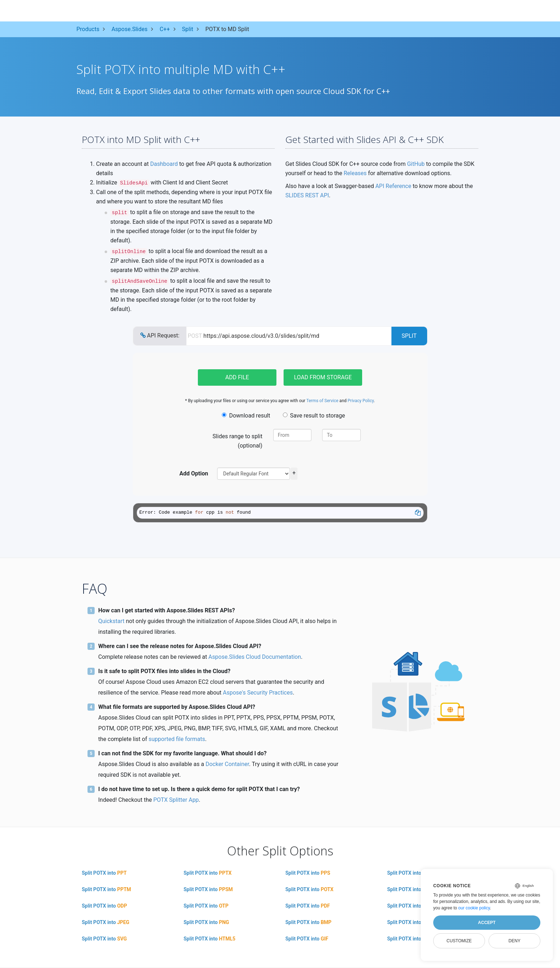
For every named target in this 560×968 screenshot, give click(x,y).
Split (409, 336)
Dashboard (164, 164)
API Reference (393, 186)
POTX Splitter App (176, 800)
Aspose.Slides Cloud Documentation (255, 657)
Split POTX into (104, 873)
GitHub (416, 164)
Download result (246, 416)
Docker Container (227, 764)
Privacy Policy (361, 401)
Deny (514, 941)
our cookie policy (474, 908)
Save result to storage (314, 416)
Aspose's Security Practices (258, 693)
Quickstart (111, 621)
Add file (237, 377)
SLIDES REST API (307, 195)
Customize (459, 941)
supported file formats (177, 739)
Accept (487, 923)
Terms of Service (322, 401)
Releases (355, 173)
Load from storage (323, 377)
